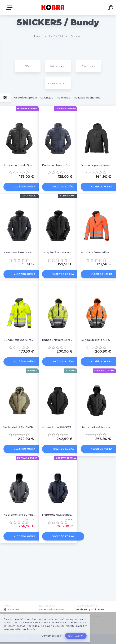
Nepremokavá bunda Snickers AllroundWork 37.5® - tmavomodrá (58, 515)
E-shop (10, 8)
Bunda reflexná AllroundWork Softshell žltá (19, 340)
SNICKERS (56, 36)
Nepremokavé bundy (58, 83)
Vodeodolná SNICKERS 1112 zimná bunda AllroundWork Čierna (58, 427)
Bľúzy (27, 66)
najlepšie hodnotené (87, 98)
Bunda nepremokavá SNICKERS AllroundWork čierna (97, 165)
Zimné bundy (88, 66)
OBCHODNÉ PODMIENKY (52, 609)
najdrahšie (64, 98)
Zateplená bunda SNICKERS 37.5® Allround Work (19, 252)
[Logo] (53, 7)
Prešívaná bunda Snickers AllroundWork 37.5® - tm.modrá (58, 165)
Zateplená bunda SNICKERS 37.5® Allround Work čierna (58, 252)
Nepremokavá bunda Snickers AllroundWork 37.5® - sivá (19, 515)
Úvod (38, 36)
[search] (111, 8)
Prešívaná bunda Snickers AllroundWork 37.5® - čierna (19, 165)
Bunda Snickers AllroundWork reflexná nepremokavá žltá (58, 340)
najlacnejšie (46, 98)
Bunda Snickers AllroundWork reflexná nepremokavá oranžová (97, 340)
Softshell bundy (58, 66)
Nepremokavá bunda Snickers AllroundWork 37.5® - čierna (97, 427)
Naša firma (11, 609)
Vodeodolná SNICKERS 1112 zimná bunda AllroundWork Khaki (19, 427)
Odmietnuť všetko (52, 636)
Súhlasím (76, 636)
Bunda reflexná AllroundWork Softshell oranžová (97, 252)
